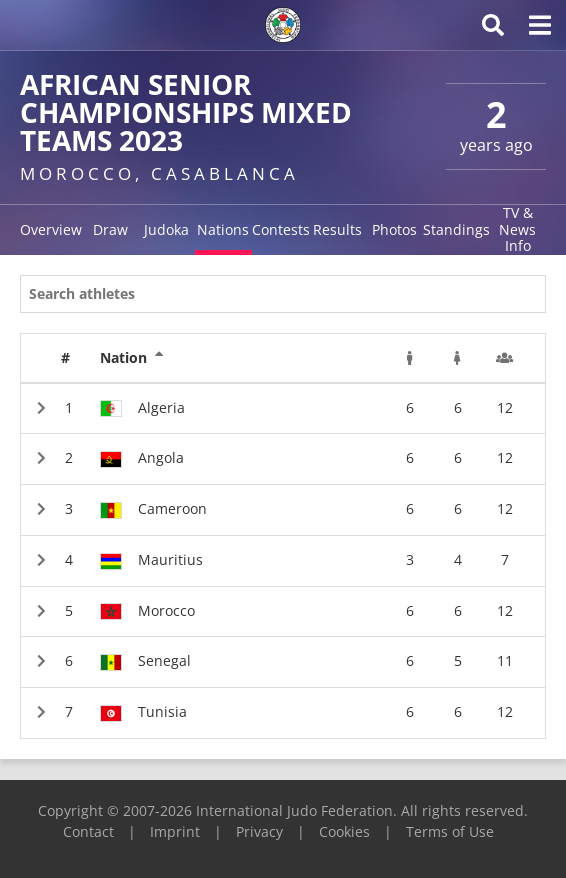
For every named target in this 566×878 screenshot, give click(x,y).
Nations (223, 229)
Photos (394, 229)
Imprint (175, 831)
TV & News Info (517, 230)
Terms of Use (450, 831)
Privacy (259, 831)
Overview (51, 229)
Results (337, 229)
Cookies (344, 831)
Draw (110, 229)
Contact (88, 831)
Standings (456, 229)
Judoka (166, 229)
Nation (132, 358)
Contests (281, 229)
